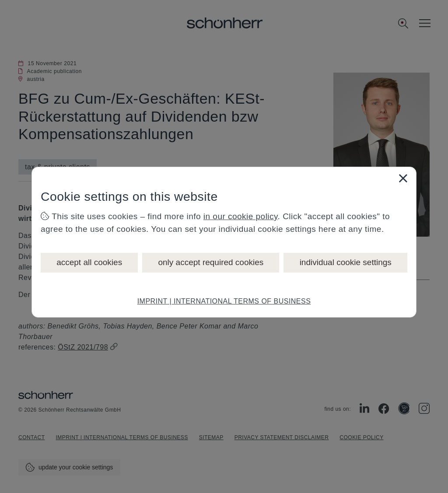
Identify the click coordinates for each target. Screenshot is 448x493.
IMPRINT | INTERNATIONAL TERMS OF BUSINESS (224, 301)
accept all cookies (89, 262)
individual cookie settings (346, 262)
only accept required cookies (211, 262)
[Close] (403, 178)
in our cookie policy (241, 216)
